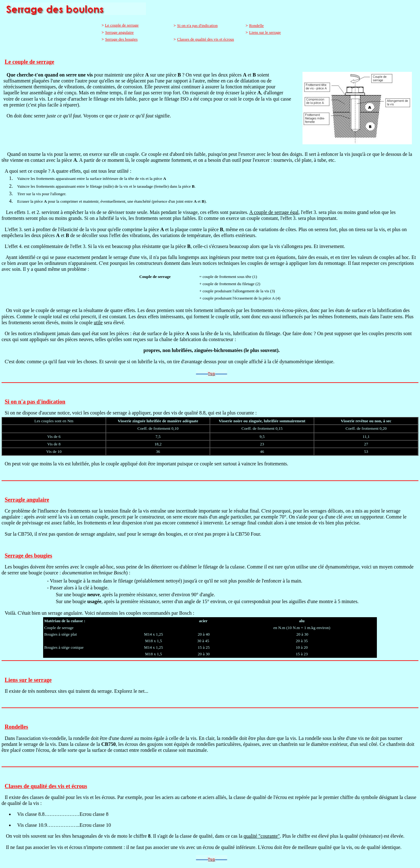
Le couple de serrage (122, 25)
